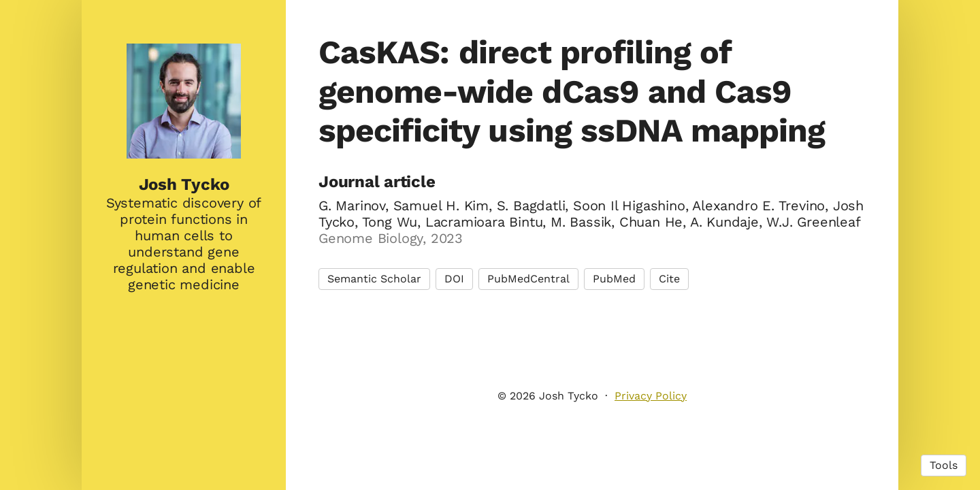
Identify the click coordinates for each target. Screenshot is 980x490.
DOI (454, 279)
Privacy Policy (651, 396)
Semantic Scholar (374, 279)
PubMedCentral (528, 279)
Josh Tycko (184, 184)
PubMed (614, 279)
